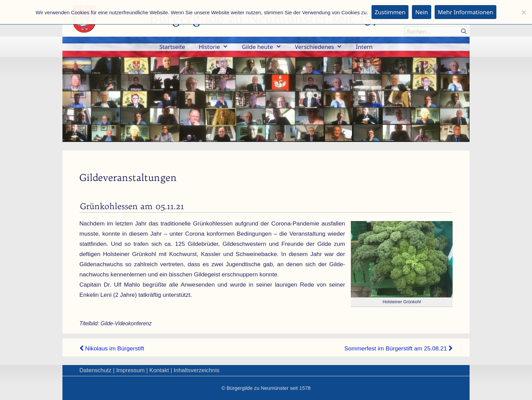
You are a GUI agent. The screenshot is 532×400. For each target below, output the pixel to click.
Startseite (172, 47)
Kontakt (159, 370)
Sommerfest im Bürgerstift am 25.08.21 (398, 348)
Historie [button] (217, 47)
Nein (422, 12)
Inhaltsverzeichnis (197, 370)
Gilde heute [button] (265, 47)
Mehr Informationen (465, 12)
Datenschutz (96, 370)
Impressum (130, 370)
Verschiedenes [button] (322, 47)
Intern (364, 47)
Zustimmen (390, 12)
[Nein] (524, 12)
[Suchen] (464, 31)
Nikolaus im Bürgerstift (112, 348)
